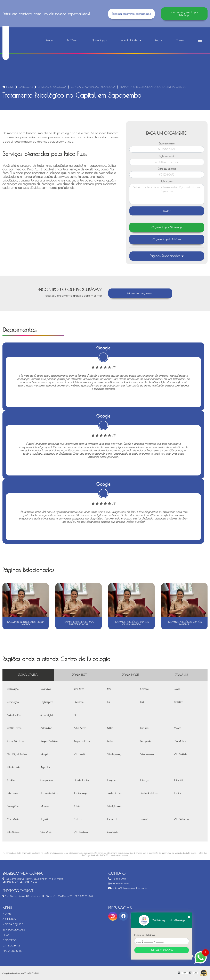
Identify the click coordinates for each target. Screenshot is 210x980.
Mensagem (167, 181)
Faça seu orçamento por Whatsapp (184, 14)
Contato (180, 40)
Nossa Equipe (99, 40)
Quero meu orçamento (140, 293)
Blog (157, 40)
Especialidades (129, 40)
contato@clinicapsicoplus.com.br (128, 888)
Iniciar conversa (162, 950)
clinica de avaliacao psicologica (93, 87)
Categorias (26, 87)
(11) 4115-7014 (117, 879)
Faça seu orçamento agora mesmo (131, 14)
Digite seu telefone (167, 169)
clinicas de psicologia (52, 87)
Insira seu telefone (145, 935)
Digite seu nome (167, 143)
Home (50, 40)
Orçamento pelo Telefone (167, 239)
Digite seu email (167, 156)
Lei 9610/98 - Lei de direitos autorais (113, 855)
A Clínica (72, 40)
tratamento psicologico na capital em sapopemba (153, 87)
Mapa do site (12, 951)
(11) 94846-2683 (119, 883)
